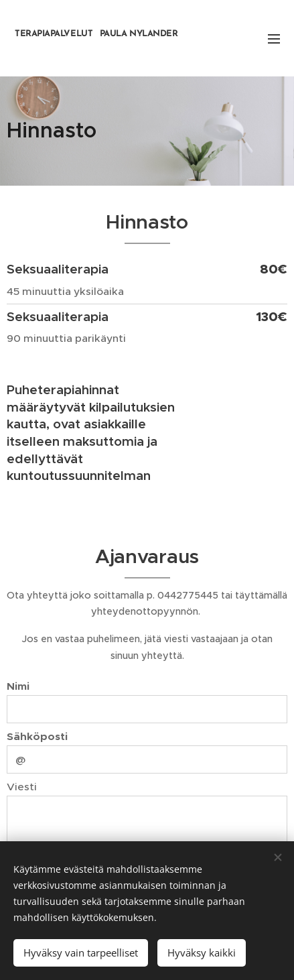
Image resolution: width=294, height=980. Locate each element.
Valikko (274, 39)
